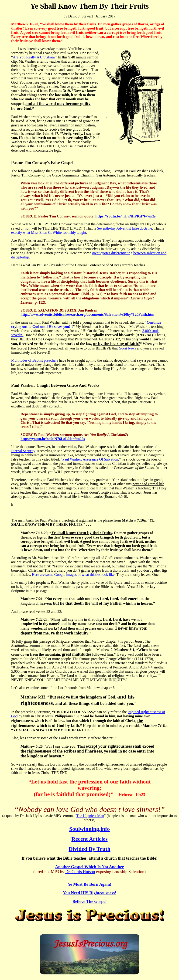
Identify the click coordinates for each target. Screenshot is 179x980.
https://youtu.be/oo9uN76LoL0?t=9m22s (53, 439)
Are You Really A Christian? (34, 57)
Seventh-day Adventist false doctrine (124, 228)
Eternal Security (23, 451)
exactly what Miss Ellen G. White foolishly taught (49, 232)
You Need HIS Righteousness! (90, 893)
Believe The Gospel (90, 902)
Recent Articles (89, 839)
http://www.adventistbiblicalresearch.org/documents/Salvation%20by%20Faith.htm (87, 314)
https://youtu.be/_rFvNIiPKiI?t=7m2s (125, 216)
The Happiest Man (90, 816)
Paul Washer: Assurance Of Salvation (90, 459)
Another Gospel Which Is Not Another (90, 867)
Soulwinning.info (89, 829)
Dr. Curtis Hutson (80, 872)
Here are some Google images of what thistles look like (73, 575)
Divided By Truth (89, 849)
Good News (127, 348)
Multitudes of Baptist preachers (35, 360)
